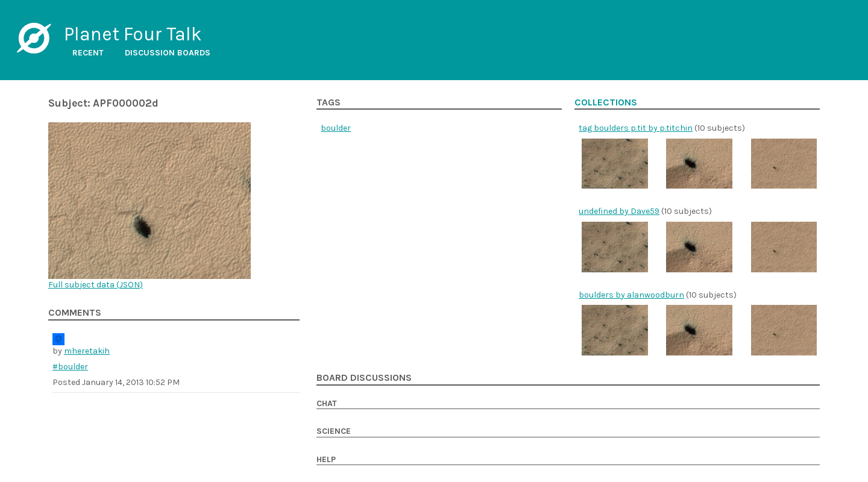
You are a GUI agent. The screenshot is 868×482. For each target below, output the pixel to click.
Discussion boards (168, 53)
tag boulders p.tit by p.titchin (636, 128)
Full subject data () (96, 285)
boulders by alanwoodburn (631, 295)
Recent (88, 53)
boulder (336, 128)
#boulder (70, 367)
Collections (606, 102)
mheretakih (87, 351)
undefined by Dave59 (619, 211)
